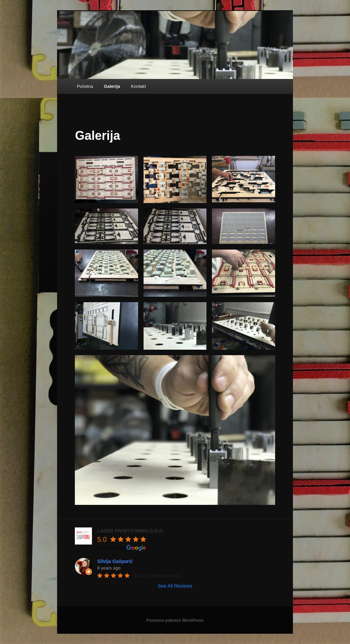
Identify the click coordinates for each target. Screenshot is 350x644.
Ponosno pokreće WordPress (175, 620)
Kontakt (138, 86)
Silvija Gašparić (115, 561)
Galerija (112, 86)
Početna (85, 86)
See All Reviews (175, 586)
